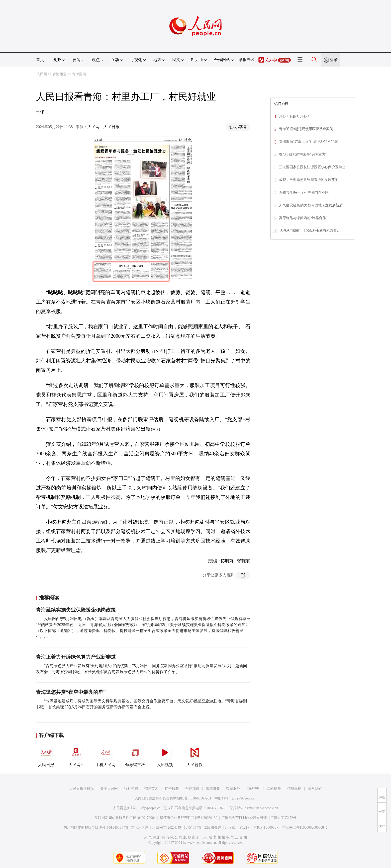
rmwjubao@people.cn (263, 808)
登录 (334, 60)
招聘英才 (151, 789)
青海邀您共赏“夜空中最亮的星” (71, 692)
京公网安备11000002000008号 (305, 828)
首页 (40, 60)
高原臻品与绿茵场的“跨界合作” (303, 218)
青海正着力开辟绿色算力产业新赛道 (76, 657)
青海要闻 (79, 74)
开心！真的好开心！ (295, 116)
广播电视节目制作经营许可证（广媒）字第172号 (259, 818)
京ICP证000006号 (267, 828)
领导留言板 (135, 755)
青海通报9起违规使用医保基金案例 (306, 129)
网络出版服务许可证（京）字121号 (224, 828)
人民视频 (165, 755)
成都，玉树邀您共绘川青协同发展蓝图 (309, 180)
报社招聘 (131, 789)
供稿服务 (213, 789)
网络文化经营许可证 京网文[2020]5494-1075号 (159, 828)
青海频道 (60, 74)
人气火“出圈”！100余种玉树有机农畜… (310, 231)
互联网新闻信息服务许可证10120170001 (125, 818)
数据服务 (233, 789)
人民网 (42, 74)
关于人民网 (109, 789)
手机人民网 (105, 755)
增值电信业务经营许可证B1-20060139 (189, 818)
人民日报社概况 (82, 789)
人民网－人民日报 (103, 127)
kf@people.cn (151, 808)
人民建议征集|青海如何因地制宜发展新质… (313, 205)
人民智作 (195, 755)
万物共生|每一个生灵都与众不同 (304, 193)
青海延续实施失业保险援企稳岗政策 (76, 610)
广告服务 (172, 789)
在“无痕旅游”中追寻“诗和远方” (303, 154)
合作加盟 (192, 789)
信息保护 (294, 789)
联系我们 (315, 789)
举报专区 (247, 60)
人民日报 (46, 755)
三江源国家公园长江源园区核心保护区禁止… (314, 167)
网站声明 (254, 789)
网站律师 (274, 789)
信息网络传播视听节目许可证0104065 (92, 828)
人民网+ (76, 755)
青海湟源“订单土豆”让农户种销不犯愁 (308, 142)
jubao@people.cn (244, 798)
